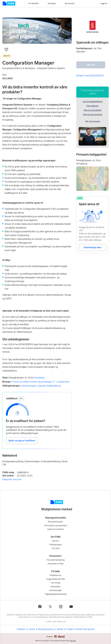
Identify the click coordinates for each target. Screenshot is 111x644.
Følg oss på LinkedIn (93, 110)
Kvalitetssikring (54, 386)
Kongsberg (39, 378)
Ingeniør (41, 386)
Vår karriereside (93, 121)
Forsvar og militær (20, 382)
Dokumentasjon (29, 386)
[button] (6, 49)
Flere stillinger (92, 106)
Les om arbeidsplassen (93, 102)
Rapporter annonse (12, 479)
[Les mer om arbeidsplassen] (37, 31)
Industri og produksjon (41, 382)
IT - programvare (61, 382)
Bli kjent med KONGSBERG (90, 76)
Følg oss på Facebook (93, 115)
